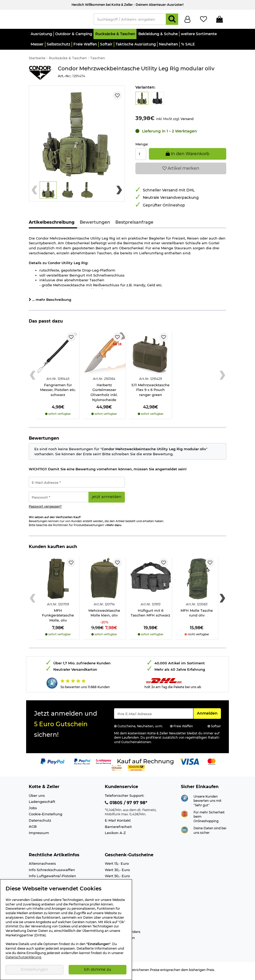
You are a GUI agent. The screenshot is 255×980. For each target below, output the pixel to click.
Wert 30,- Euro (117, 872)
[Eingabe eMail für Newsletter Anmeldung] (154, 716)
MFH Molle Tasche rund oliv (197, 615)
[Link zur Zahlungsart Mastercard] (212, 763)
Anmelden (209, 715)
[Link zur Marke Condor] (41, 75)
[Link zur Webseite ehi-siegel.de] (185, 816)
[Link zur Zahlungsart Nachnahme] (136, 770)
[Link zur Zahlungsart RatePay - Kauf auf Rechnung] (104, 763)
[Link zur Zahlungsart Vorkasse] (117, 770)
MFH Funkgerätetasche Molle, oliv (58, 618)
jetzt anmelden (107, 499)
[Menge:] (141, 156)
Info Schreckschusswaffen (52, 872)
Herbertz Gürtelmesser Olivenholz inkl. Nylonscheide (104, 395)
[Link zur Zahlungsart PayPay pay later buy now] (82, 763)
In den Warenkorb (187, 156)
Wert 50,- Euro (117, 878)
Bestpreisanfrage (134, 225)
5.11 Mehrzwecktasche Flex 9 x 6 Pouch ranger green (150, 392)
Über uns (37, 798)
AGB (33, 829)
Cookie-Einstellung (46, 816)
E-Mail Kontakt (118, 823)
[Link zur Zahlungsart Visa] (189, 763)
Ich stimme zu (98, 969)
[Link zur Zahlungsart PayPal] (53, 763)
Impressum (39, 835)
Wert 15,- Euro (117, 866)
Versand (187, 121)
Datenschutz (40, 823)
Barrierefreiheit (118, 829)
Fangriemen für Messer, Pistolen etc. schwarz (58, 392)
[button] (41, 36)
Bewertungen (95, 225)
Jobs (33, 810)
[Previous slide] (34, 192)
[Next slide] (119, 192)
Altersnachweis (42, 866)
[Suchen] (172, 20)
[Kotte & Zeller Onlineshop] (59, 20)
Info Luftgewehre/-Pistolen (52, 878)
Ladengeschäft (42, 804)
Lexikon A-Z (115, 835)
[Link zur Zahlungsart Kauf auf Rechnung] (145, 763)
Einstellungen (34, 969)
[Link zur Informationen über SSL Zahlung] (185, 832)
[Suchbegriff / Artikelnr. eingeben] (130, 20)
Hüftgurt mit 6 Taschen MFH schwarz (150, 615)
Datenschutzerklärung (23, 957)
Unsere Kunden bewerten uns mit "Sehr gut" (207, 803)
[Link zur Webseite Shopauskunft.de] (185, 800)
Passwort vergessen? (45, 509)
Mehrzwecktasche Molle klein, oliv (104, 615)
